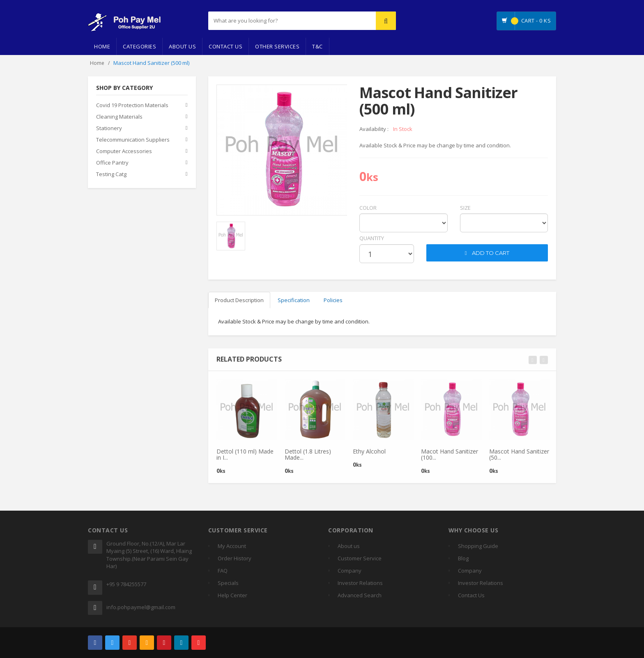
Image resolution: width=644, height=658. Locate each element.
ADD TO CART (487, 253)
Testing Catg (111, 174)
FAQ (223, 571)
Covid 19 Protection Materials (132, 105)
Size (465, 208)
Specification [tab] (294, 300)
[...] (271, 21)
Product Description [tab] (239, 300)
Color (368, 208)
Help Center (232, 595)
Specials (228, 583)
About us (349, 546)
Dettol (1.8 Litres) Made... (308, 458)
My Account (232, 546)
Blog (463, 558)
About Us (182, 46)
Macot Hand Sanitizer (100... (450, 458)
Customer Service (360, 558)
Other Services (277, 46)
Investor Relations (360, 583)
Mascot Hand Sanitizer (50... (519, 458)
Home (102, 46)
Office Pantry (112, 163)
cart (433, 238)
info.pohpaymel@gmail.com (141, 607)
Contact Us (225, 46)
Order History (235, 558)
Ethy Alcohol (369, 455)
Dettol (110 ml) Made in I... (245, 458)
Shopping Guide (478, 546)
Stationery (109, 128)
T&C (317, 46)
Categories (139, 46)
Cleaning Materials (119, 117)
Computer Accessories (124, 151)
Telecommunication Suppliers (133, 140)
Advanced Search (360, 595)
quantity (372, 238)
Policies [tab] (333, 300)
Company (350, 571)
